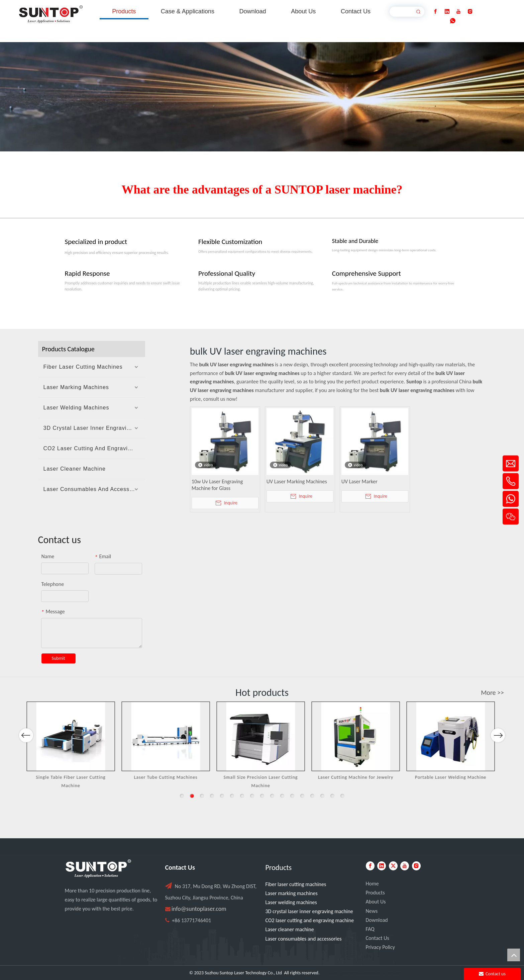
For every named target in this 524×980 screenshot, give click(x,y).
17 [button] (342, 796)
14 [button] (312, 796)
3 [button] (202, 796)
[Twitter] (393, 866)
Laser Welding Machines (76, 408)
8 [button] (252, 796)
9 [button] (262, 796)
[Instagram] (470, 12)
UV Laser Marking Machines (297, 481)
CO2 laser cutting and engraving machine (310, 920)
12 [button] (292, 796)
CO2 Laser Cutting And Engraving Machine (94, 448)
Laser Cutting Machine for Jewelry (357, 777)
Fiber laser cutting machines (296, 884)
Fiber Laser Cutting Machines (83, 367)
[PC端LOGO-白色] (98, 869)
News (372, 911)
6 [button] (232, 796)
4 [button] (212, 796)
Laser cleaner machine (290, 929)
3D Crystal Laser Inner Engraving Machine (94, 428)
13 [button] (302, 796)
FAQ (370, 929)
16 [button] (332, 796)
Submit (59, 658)
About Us (376, 902)
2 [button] (192, 796)
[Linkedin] (447, 12)
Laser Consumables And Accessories (93, 489)
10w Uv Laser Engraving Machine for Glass (217, 485)
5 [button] (222, 796)
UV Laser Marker (359, 481)
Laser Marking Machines (76, 387)
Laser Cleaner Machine (75, 469)
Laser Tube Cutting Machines (168, 777)
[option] (73, 746)
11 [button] (282, 796)
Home (372, 884)
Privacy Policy (381, 947)
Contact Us (378, 938)
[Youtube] (458, 12)
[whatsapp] (453, 21)
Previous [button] (26, 753)
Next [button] (498, 753)
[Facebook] (435, 12)
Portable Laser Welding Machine (452, 777)
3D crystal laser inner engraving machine (309, 911)
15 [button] (322, 796)
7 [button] (242, 796)
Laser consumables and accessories (304, 939)
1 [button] (182, 796)
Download (377, 920)
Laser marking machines (292, 893)
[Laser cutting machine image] (262, 97)
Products (375, 893)
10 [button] (272, 796)
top (514, 955)
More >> (492, 693)
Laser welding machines (291, 902)
